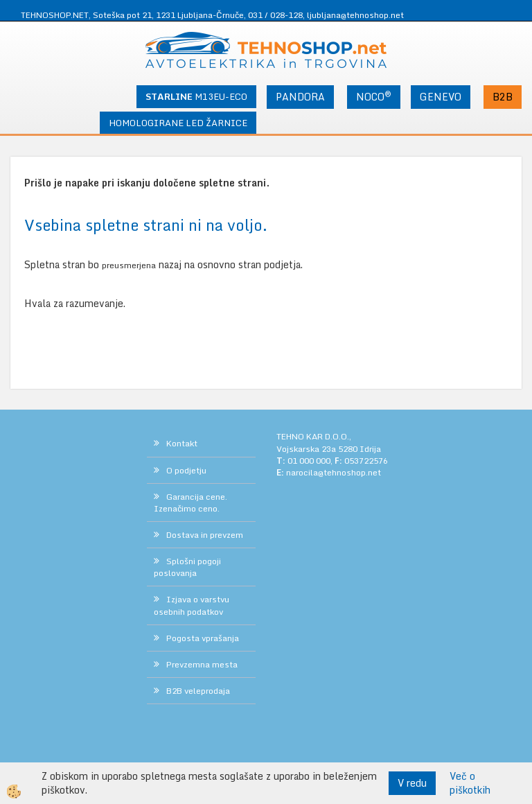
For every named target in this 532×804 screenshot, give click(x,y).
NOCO (374, 96)
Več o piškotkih (470, 783)
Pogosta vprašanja (203, 638)
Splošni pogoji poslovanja (187, 567)
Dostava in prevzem (205, 535)
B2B (503, 97)
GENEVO (441, 97)
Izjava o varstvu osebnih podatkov (192, 605)
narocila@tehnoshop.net (334, 472)
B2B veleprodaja (198, 691)
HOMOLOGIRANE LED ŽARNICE (178, 123)
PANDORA (300, 97)
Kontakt (182, 443)
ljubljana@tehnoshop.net (355, 15)
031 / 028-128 (275, 15)
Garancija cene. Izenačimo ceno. (190, 503)
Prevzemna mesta (202, 664)
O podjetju (186, 470)
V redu (412, 783)
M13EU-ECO (196, 96)
